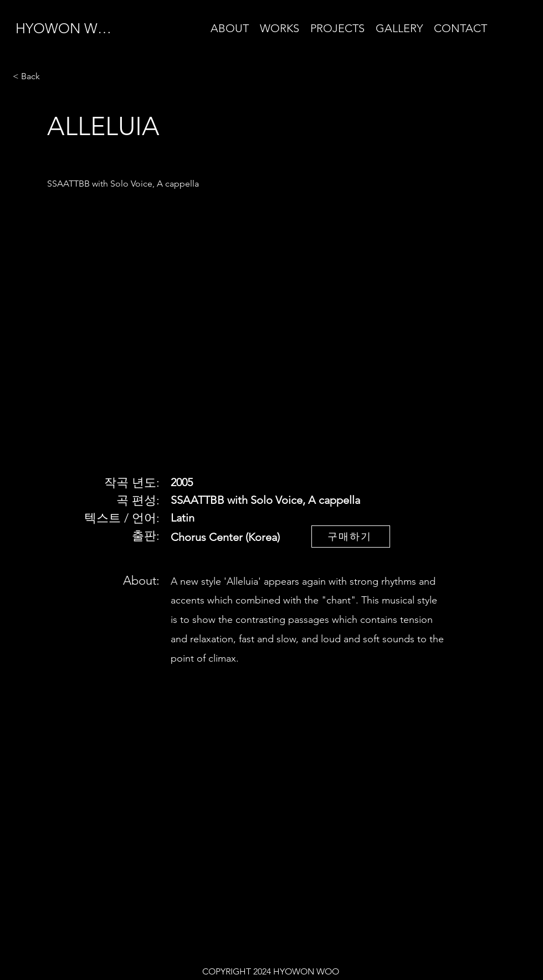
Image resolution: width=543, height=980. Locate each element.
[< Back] (52, 77)
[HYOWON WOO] (71, 28)
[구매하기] (351, 537)
